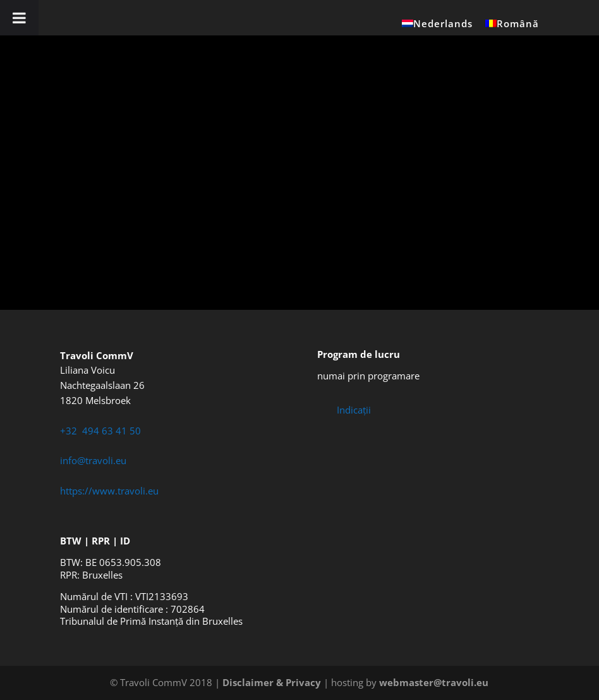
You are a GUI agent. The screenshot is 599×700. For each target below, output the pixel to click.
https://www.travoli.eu (109, 491)
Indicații (354, 410)
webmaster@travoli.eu (434, 682)
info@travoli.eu (93, 460)
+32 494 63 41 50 (100, 431)
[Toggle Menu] (19, 18)
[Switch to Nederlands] (437, 27)
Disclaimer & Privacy (272, 682)
